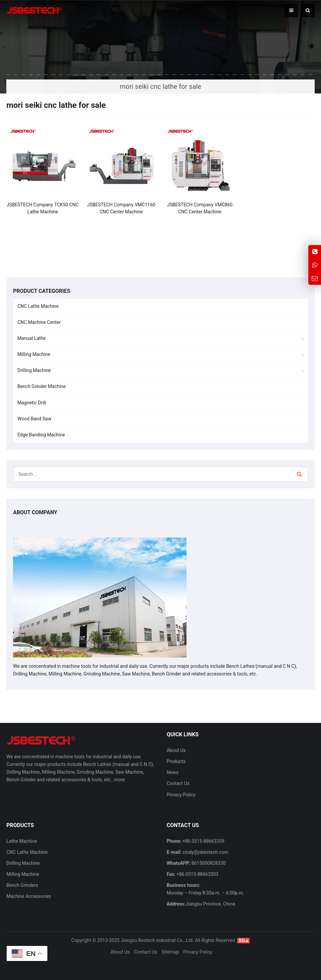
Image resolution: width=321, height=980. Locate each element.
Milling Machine (34, 354)
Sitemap (170, 952)
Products (176, 761)
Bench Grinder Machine (42, 386)
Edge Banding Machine (41, 435)
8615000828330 (208, 863)
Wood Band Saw (34, 419)
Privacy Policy (181, 795)
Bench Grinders (22, 885)
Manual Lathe (32, 338)
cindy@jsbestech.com (205, 852)
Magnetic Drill (32, 403)
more (119, 780)
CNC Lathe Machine (38, 306)
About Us (176, 750)
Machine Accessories (29, 896)
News (172, 772)
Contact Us (178, 783)
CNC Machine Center (39, 322)
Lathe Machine (22, 841)
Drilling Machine (34, 370)
